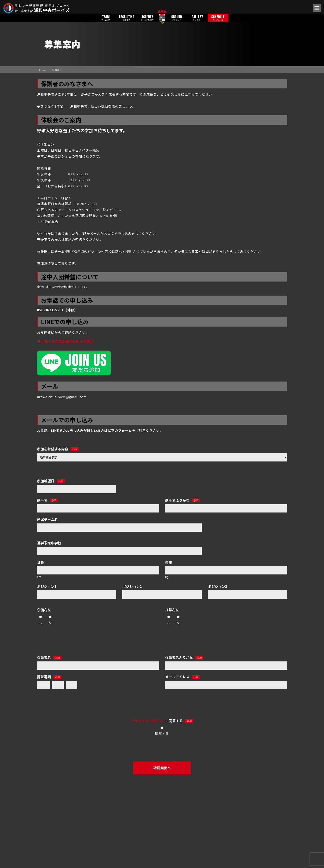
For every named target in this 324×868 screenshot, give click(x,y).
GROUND (177, 18)
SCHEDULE (218, 18)
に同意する (162, 721)
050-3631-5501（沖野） (57, 310)
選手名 (47, 500)
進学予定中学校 (49, 543)
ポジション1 (47, 586)
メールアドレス (183, 677)
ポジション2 (132, 586)
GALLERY (197, 18)
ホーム (42, 70)
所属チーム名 (47, 520)
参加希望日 (51, 481)
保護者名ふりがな (184, 658)
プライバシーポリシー (148, 721)
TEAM (106, 18)
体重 (169, 562)
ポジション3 (218, 586)
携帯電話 (49, 677)
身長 (40, 562)
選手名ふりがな (183, 500)
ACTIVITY (147, 18)
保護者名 (49, 658)
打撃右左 (172, 610)
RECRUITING (127, 18)
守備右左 (44, 610)
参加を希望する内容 (58, 449)
